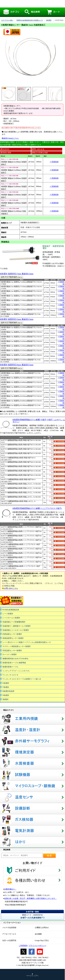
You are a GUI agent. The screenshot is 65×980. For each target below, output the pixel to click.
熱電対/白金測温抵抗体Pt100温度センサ (30, 20)
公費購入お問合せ (42, 928)
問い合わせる (38, 149)
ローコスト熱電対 (10, 655)
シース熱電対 (8, 614)
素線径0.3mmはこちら (10, 138)
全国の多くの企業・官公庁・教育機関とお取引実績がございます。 (30, 898)
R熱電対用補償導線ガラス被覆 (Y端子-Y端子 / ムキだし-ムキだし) (39, 421)
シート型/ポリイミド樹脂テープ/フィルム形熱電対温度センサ (27, 642)
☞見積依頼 (54, 162)
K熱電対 (6, 683)
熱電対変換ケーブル (10, 667)
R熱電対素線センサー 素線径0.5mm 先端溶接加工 (30, 4)
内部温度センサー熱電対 (12, 634)
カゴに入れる (59, 441)
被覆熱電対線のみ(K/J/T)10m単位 (15, 659)
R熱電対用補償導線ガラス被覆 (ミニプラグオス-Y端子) (37, 508)
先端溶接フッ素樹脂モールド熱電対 (17, 626)
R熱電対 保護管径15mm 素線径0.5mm (17, 319)
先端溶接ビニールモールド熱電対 (16, 630)
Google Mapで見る (42, 941)
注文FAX (5, 149)
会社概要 (38, 934)
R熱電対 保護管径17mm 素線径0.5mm (17, 274)
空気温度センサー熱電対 (12, 651)
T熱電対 (6, 687)
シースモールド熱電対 (11, 618)
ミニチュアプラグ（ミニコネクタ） (17, 671)
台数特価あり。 (10, 889)
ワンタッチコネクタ (10, 675)
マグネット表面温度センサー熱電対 (17, 646)
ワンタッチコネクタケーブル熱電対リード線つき (22, 679)
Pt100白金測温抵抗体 (11, 610)
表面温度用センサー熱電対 (13, 638)
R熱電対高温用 (8, 691)
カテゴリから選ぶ (7, 20)
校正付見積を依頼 (40, 153)
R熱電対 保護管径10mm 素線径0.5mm (17, 365)
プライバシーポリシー (37, 946)
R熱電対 (49, 20)
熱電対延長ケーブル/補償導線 (14, 663)
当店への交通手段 (9, 941)
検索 (49, 856)
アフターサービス (9, 934)
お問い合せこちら (11, 588)
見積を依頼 (6, 153)
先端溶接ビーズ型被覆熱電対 (14, 622)
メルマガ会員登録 (9, 928)
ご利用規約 (23, 946)
